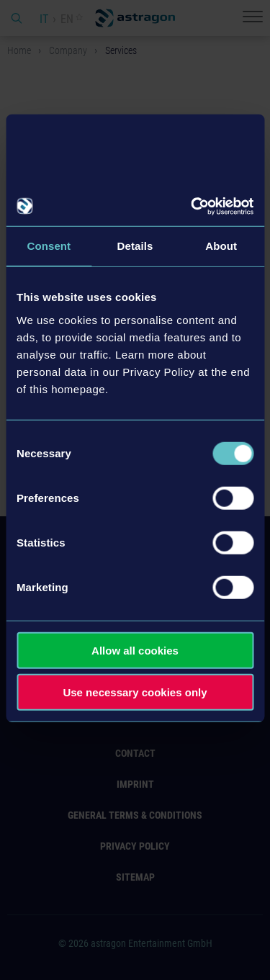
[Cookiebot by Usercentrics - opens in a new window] (192, 206)
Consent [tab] (49, 246)
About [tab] (221, 246)
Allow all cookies (135, 650)
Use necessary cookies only (135, 692)
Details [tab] (135, 246)
